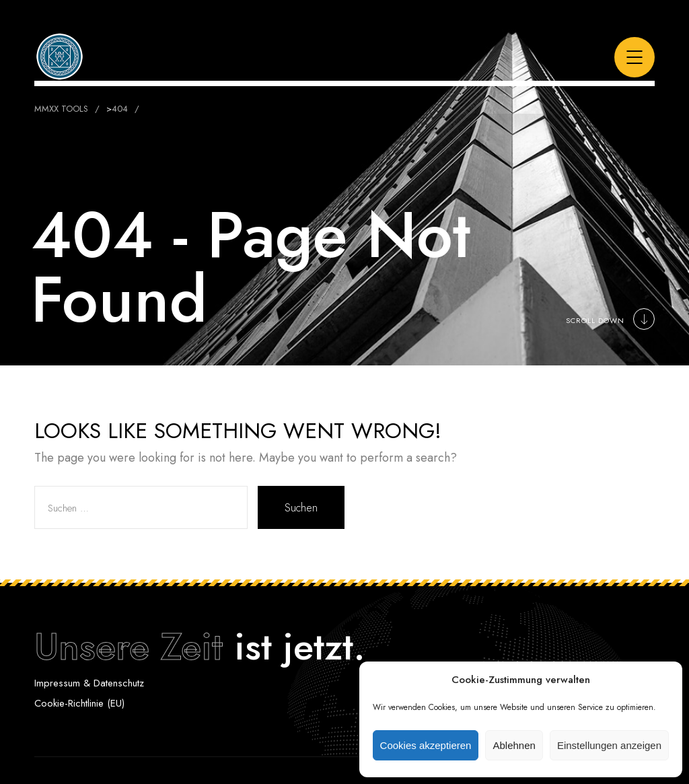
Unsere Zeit (129, 646)
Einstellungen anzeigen (609, 745)
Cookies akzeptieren (426, 745)
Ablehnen (514, 745)
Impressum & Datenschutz (89, 683)
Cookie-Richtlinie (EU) (79, 703)
